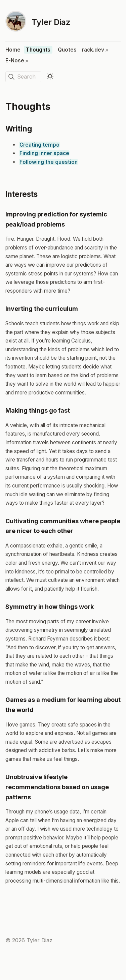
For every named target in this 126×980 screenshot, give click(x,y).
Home (13, 50)
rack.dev (95, 50)
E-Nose (17, 61)
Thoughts (38, 50)
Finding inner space (44, 153)
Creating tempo (39, 145)
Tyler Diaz (51, 22)
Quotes (67, 50)
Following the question (49, 162)
